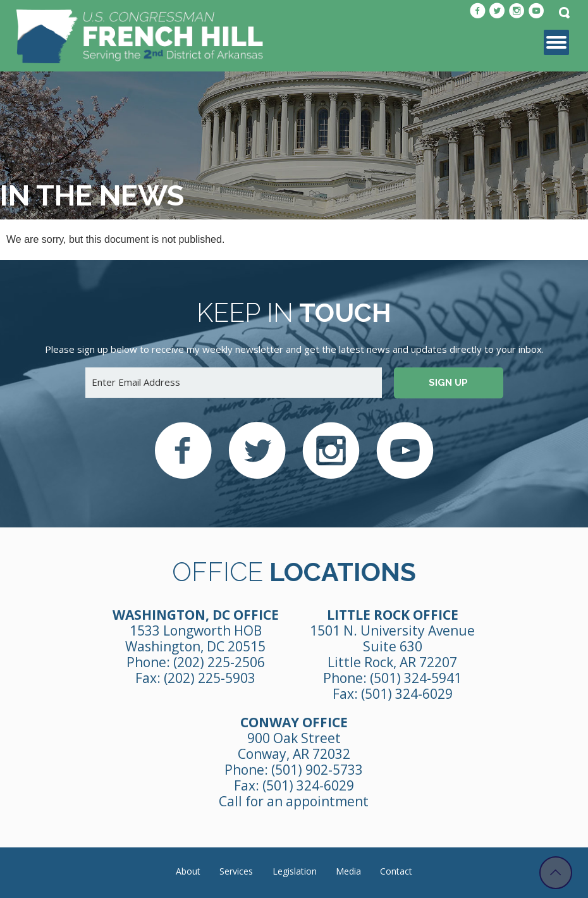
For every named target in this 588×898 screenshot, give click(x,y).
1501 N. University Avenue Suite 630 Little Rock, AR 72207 (392, 646)
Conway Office (294, 722)
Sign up (448, 383)
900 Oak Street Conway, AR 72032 (294, 746)
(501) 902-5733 (317, 770)
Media (348, 871)
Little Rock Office (393, 615)
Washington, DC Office (196, 615)
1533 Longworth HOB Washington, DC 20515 (195, 638)
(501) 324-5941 (416, 678)
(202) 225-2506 (219, 662)
